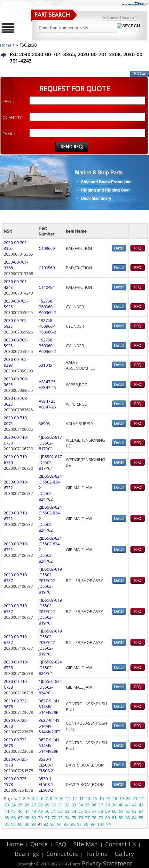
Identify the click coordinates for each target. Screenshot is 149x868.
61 (121, 811)
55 (81, 811)
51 (54, 811)
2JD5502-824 (50, 476)
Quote (39, 844)
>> (109, 824)
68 (27, 818)
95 (66, 824)
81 (114, 818)
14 (88, 798)
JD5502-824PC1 (46, 670)
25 (20, 805)
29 (47, 805)
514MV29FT (49, 712)
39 (114, 805)
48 (34, 811)
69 (34, 818)
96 (73, 824)
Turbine (96, 854)
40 (121, 805)
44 (7, 811)
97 (79, 824)
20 (128, 798)
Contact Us (121, 844)
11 (68, 798)
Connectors (62, 854)
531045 (45, 365)
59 (107, 811)
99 (93, 824)
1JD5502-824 (50, 662)
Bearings (27, 854)
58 (101, 811)
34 (81, 805)
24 (13, 805)
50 (47, 811)
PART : (8, 101)
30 (54, 805)
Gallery (124, 854)
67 (20, 818)
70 (40, 818)
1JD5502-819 (50, 569)
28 (40, 805)
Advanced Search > (120, 17)
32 (67, 805)
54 (74, 811)
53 (67, 811)
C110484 (47, 287)
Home (6, 45)
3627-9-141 (49, 701)
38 (107, 805)
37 (101, 805)
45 (13, 811)
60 (114, 811)
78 (94, 818)
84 (134, 818)
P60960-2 (47, 312)
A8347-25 (47, 387)
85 (141, 818)
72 (54, 818)
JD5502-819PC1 (46, 589)
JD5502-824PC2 (46, 496)
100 (101, 824)
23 (7, 805)
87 (13, 824)
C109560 (47, 268)
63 (134, 811)
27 (34, 805)
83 (128, 818)
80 (107, 818)
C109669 (47, 248)
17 (108, 798)
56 (87, 811)
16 (101, 798)
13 (81, 798)
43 (141, 805)
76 (81, 818)
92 (46, 824)
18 (115, 798)
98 (86, 824)
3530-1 (45, 759)
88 (20, 824)
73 (60, 818)
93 (52, 824)
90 (34, 824)
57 (94, 811)
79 (101, 818)
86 (7, 824)
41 (128, 805)
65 (7, 818)
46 (20, 811)
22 (142, 798)
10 (61, 798)
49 (40, 811)
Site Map (86, 844)
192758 (45, 301)
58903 (44, 423)
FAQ (61, 844)
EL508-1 (46, 765)
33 (74, 805)
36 (94, 805)
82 (121, 818)
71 (47, 818)
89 (27, 824)
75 (74, 818)
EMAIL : (9, 134)
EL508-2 (46, 771)
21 (135, 798)
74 (67, 818)
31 (60, 805)
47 (27, 811)
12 (74, 798)
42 (134, 805)
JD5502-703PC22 (47, 578)
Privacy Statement (106, 863)
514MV (45, 707)
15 (95, 798)
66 (13, 818)
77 (87, 818)
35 (87, 805)
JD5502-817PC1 (46, 446)
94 (59, 824)
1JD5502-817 (50, 437)
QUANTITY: (13, 118)
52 (60, 811)
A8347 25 (47, 382)
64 (141, 811)
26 (27, 805)
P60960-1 (47, 307)
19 (122, 798)
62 (128, 811)
